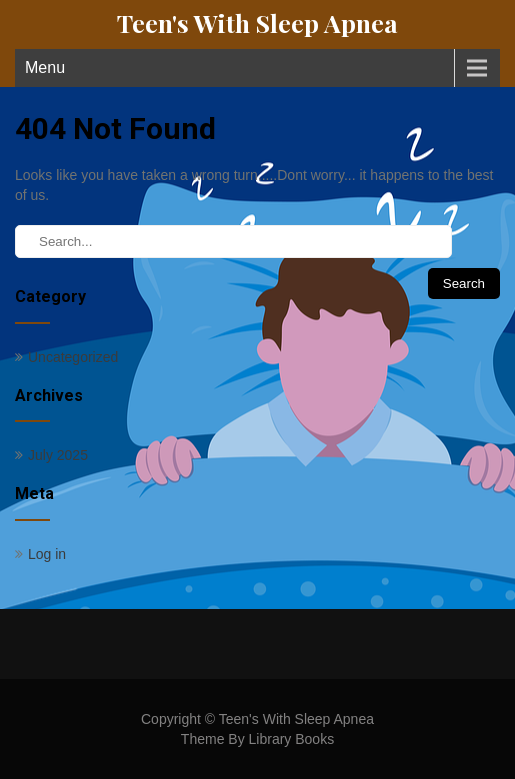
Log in (47, 554)
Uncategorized (73, 357)
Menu (45, 67)
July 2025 (58, 455)
